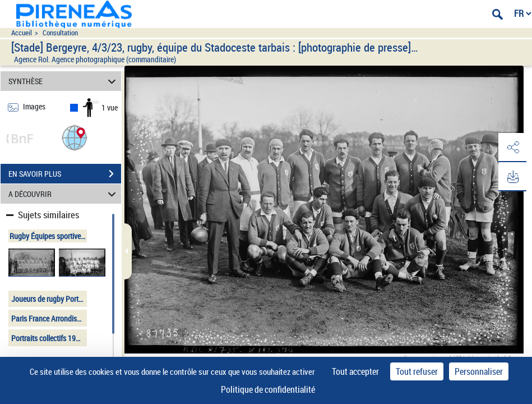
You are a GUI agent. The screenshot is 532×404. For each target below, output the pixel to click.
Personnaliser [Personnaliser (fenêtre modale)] (479, 371)
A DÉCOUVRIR (64, 194)
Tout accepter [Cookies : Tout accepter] (355, 371)
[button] (75, 137)
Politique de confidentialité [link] (268, 389)
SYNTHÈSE (64, 81)
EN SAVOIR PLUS (65, 174)
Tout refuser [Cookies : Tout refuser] (417, 371)
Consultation (60, 33)
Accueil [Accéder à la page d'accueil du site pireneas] (22, 33)
